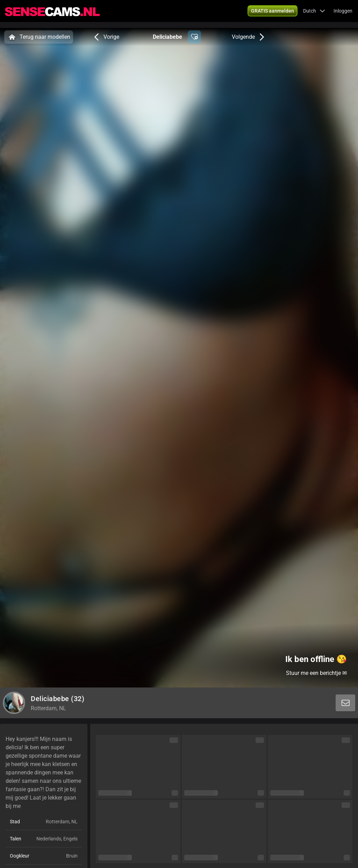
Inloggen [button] (343, 14)
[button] (273, 14)
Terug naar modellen (39, 37)
